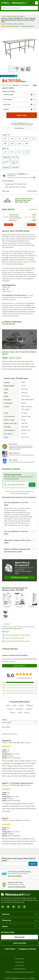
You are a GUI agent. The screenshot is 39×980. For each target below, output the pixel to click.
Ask (32, 485)
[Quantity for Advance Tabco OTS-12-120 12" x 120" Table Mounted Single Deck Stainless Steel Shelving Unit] (3, 225)
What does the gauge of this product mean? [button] (18, 542)
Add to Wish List (20, 128)
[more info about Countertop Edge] (32, 95)
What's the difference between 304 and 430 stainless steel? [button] (17, 550)
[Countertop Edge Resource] (7, 617)
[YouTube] (8, 907)
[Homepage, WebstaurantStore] (20, 3)
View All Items (33, 209)
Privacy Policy (24, 493)
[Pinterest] (24, 907)
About (5, 358)
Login (4, 88)
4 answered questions (27, 26)
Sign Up (33, 864)
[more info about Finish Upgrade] (32, 100)
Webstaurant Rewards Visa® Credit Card (23, 125)
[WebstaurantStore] (19, 894)
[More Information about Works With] (13, 209)
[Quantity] (4, 115)
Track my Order (20, 943)
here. (13, 299)
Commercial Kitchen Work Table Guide (21, 641)
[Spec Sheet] (7, 600)
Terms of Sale (19, 959)
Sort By (4, 720)
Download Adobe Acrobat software (12, 628)
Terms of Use (14, 493)
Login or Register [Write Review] (19, 666)
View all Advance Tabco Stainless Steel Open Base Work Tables (24, 200)
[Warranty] (32, 600)
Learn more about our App (17, 887)
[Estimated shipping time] (34, 177)
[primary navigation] (5, 3)
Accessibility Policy (20, 969)
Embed (19, 358)
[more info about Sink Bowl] (32, 110)
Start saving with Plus (15, 876)
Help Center (19, 937)
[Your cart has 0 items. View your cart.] (35, 3)
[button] (11, 69)
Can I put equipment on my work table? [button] (16, 504)
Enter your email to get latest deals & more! (19, 859)
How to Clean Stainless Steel (20, 638)
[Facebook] (14, 907)
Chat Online (9, 949)
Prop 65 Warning (8, 324)
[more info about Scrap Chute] (32, 105)
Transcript (12, 358)
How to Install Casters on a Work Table (21, 635)
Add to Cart (9, 225)
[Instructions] (19, 600)
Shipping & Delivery (27, 949)
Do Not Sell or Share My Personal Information (20, 972)
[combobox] (19, 8)
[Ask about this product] (19, 485)
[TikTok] (19, 907)
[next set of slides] (37, 220)
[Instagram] (3, 907)
